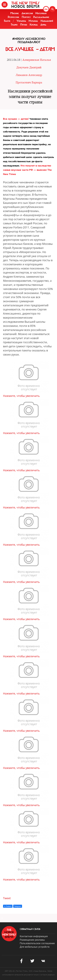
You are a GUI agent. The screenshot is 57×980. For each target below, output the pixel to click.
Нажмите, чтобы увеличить (21, 396)
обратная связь (30, 929)
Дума (43, 25)
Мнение (15, 13)
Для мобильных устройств (35, 947)
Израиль (33, 21)
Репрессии (13, 17)
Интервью (41, 13)
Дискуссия (27, 13)
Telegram (18, 906)
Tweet (7, 898)
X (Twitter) (8, 906)
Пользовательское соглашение (37, 943)
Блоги (7, 21)
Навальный (47, 21)
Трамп (14, 25)
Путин (24, 25)
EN (46, 9)
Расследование (41, 17)
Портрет (26, 17)
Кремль (34, 25)
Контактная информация (34, 936)
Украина (21, 21)
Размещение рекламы (32, 940)
